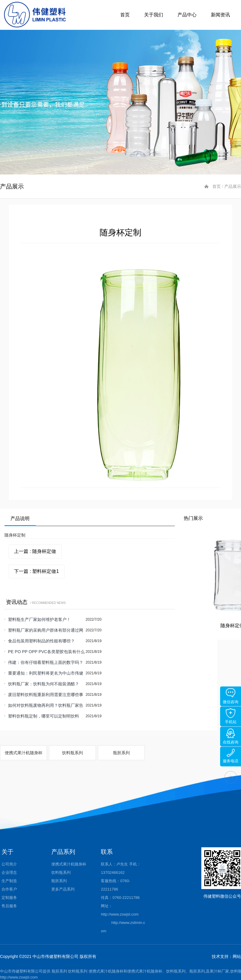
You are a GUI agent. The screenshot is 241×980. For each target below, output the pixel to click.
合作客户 (9, 889)
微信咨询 (231, 696)
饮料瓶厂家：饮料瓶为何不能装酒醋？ (44, 684)
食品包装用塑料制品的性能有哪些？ (41, 641)
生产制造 (9, 881)
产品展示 (233, 186)
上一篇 (35, 551)
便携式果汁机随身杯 (24, 753)
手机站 (231, 716)
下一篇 (36, 571)
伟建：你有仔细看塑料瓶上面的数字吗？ (46, 662)
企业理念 (9, 872)
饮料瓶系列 (72, 753)
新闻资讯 (220, 15)
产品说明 (20, 518)
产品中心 (187, 15)
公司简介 (9, 864)
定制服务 (9, 898)
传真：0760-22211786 (120, 898)
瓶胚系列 (121, 753)
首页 (125, 15)
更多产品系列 (63, 889)
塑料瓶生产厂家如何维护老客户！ (39, 619)
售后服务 (9, 906)
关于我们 (154, 15)
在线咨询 (231, 736)
